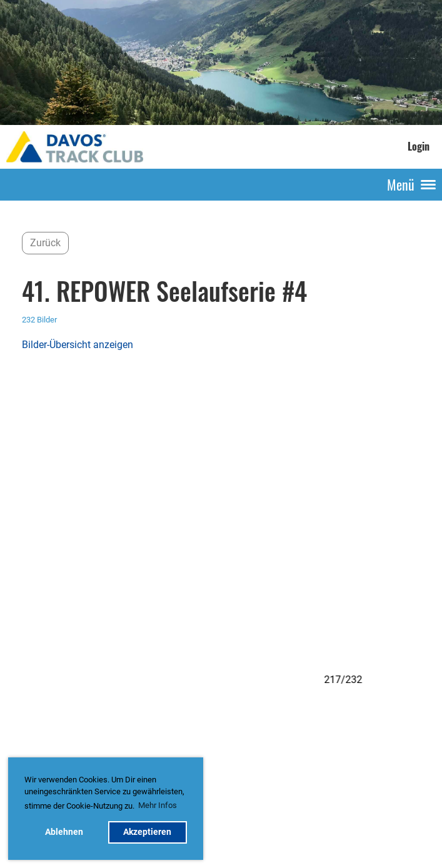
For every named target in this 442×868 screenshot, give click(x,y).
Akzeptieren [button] (147, 832)
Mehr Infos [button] (158, 805)
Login (419, 146)
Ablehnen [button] (64, 832)
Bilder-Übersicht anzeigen (78, 345)
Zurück (45, 243)
